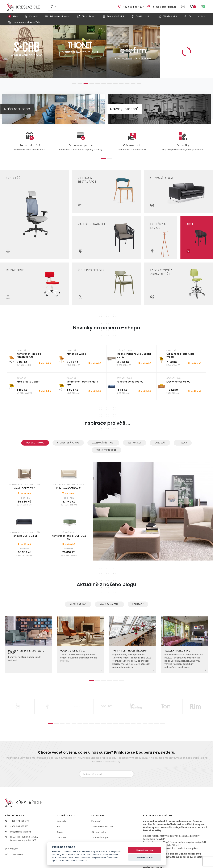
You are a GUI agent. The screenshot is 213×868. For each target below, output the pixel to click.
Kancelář (160, 443)
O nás (60, 832)
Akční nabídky (78, 604)
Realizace (138, 604)
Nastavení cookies (145, 857)
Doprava (61, 838)
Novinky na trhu (109, 604)
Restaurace (135, 443)
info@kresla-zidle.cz (164, 7)
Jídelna (183, 443)
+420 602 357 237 (133, 7)
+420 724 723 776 (17, 821)
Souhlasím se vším (145, 850)
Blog (59, 827)
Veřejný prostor (106, 450)
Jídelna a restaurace (102, 827)
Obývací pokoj (35, 443)
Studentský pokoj (68, 443)
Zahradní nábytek (101, 838)
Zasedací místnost (103, 443)
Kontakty (62, 821)
